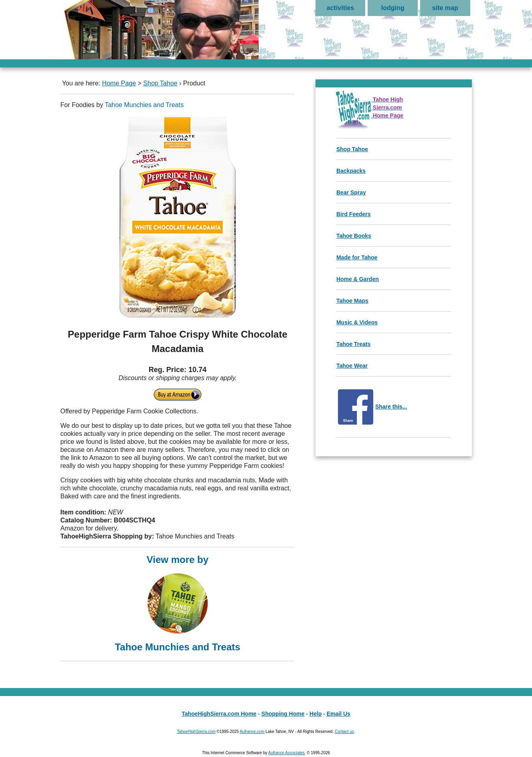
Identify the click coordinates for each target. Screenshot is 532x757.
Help (316, 714)
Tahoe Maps (352, 301)
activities (340, 8)
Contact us (344, 732)
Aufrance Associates (286, 753)
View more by (178, 603)
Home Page (119, 83)
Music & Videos (357, 322)
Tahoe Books (354, 236)
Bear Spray (351, 192)
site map (445, 8)
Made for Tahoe (357, 257)
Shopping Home (283, 714)
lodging (393, 8)
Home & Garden (358, 279)
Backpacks (351, 171)
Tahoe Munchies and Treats (144, 105)
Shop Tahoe (160, 83)
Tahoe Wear (352, 366)
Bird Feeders (354, 214)
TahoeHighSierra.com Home (219, 714)
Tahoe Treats (353, 344)
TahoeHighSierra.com (196, 732)
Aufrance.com (252, 732)
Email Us (339, 714)
